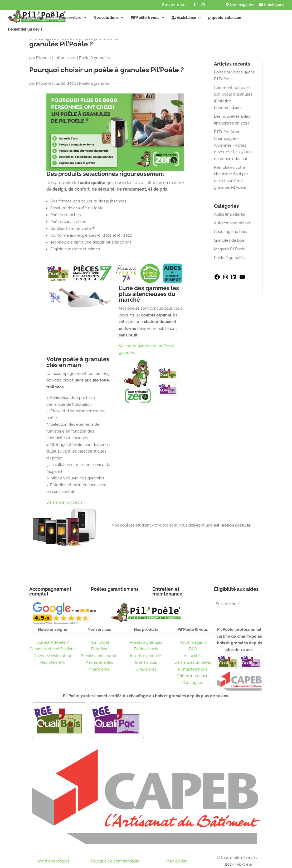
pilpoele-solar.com (225, 18)
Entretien (99, 649)
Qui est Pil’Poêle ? (53, 642)
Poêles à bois (146, 649)
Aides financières (229, 214)
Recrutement (52, 662)
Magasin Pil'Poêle (230, 249)
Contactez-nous (193, 669)
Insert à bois (146, 662)
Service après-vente (99, 656)
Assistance (184, 18)
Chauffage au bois (230, 232)
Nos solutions (106, 18)
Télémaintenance (193, 676)
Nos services (70, 18)
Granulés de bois (229, 240)
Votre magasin (193, 642)
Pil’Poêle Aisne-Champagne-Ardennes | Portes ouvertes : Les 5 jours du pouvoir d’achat (233, 145)
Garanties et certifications (52, 649)
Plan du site (177, 861)
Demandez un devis (193, 662)
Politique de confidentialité (115, 861)
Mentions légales (53, 861)
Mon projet (99, 642)
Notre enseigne (33, 18)
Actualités (193, 656)
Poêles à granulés (146, 642)
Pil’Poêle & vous (145, 18)
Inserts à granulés (146, 656)
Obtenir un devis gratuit (146, 542)
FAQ (193, 649)
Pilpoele (43, 58)
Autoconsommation (232, 223)
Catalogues (272, 5)
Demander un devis (25, 29)
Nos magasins (240, 5)
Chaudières (146, 669)
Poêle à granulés (94, 58)
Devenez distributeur (52, 656)
